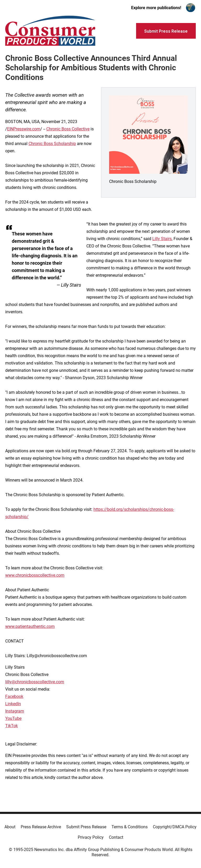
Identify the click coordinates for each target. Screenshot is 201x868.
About (10, 827)
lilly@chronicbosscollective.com (35, 682)
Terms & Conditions (130, 827)
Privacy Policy (91, 837)
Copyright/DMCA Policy (175, 827)
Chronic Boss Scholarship (52, 144)
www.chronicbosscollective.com (35, 575)
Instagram (15, 711)
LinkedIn (13, 704)
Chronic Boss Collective (68, 129)
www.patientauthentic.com (30, 626)
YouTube (13, 718)
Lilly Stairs (162, 239)
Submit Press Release (86, 827)
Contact (116, 837)
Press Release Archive (41, 827)
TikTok (12, 726)
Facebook (14, 696)
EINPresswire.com (24, 129)
